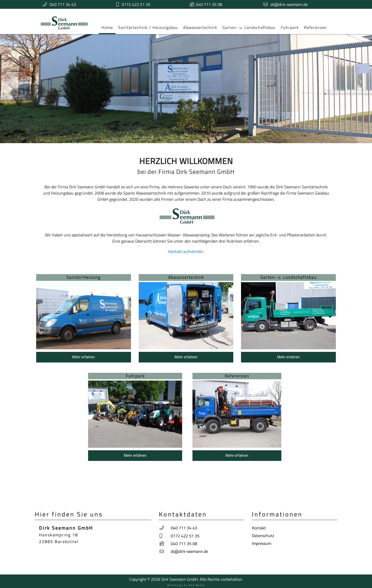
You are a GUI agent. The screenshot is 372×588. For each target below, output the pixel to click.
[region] (186, 369)
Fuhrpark (290, 27)
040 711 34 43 (63, 4)
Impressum (262, 543)
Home (107, 27)
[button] (8, 85)
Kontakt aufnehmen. (186, 251)
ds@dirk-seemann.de (289, 4)
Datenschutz (263, 536)
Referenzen (315, 27)
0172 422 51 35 (136, 4)
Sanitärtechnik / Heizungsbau (148, 27)
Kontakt (259, 528)
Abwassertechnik (200, 27)
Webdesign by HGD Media (186, 585)
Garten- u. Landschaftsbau (249, 27)
